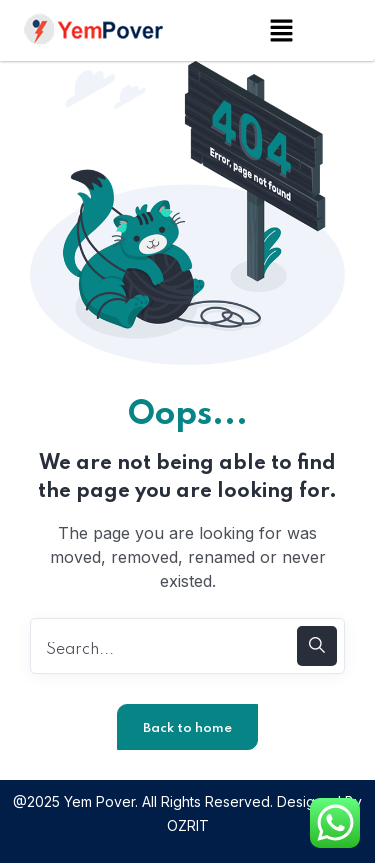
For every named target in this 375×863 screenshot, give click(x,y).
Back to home (187, 728)
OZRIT (188, 825)
